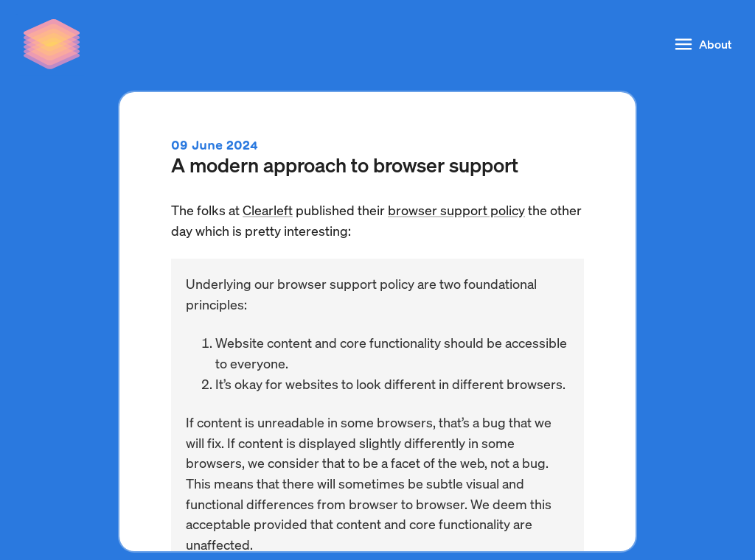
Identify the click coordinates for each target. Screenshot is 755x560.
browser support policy (456, 210)
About (702, 44)
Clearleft (268, 210)
